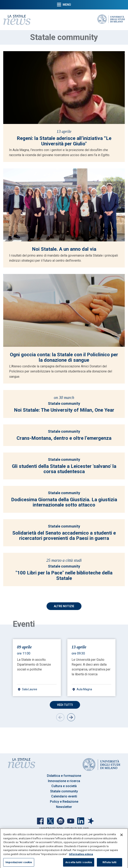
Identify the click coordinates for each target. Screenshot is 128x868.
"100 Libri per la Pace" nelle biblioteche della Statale (64, 575)
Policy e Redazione (64, 802)
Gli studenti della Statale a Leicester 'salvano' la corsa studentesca (64, 469)
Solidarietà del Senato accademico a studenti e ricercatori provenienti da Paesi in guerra (64, 536)
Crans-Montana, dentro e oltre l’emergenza (64, 438)
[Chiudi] (122, 839)
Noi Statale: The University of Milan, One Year (64, 410)
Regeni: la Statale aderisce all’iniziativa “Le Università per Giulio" (64, 141)
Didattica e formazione (64, 776)
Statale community (64, 403)
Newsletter (64, 807)
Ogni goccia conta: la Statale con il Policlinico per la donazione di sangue (64, 357)
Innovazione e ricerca (64, 781)
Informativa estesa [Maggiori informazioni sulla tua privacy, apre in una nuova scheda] (81, 858)
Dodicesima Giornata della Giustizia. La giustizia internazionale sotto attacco (64, 502)
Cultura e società (64, 786)
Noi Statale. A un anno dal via (64, 249)
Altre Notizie (64, 606)
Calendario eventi (64, 796)
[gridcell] (37, 668)
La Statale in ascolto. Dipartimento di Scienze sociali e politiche (34, 664)
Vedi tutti (65, 705)
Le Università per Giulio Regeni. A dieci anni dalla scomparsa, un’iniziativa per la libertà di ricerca (91, 667)
